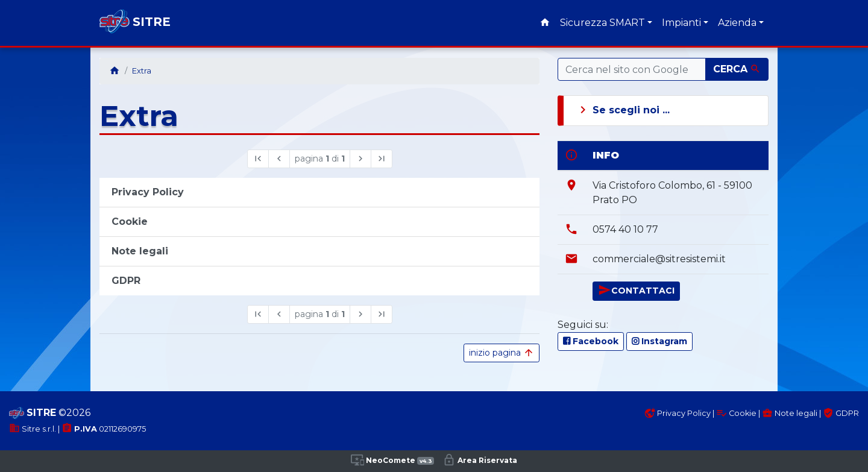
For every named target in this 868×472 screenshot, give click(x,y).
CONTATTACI (636, 290)
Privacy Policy (678, 413)
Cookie (736, 413)
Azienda (737, 23)
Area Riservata (480, 460)
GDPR (841, 413)
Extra (142, 71)
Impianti (681, 23)
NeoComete (392, 460)
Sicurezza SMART (602, 23)
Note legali (790, 413)
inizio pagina (502, 353)
